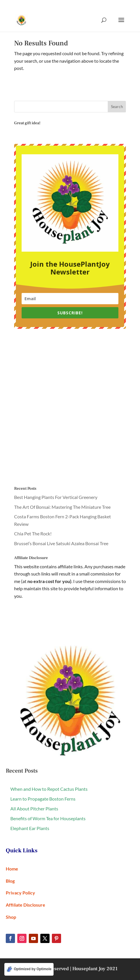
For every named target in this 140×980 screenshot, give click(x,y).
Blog (10, 881)
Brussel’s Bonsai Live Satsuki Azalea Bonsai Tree (61, 543)
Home (12, 869)
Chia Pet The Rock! (33, 533)
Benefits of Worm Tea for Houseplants (48, 818)
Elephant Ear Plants (30, 828)
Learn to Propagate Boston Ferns (43, 799)
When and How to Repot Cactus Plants (49, 789)
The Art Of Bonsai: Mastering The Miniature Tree (62, 507)
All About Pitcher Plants (34, 809)
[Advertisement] (70, 408)
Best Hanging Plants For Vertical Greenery (56, 497)
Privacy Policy (20, 893)
